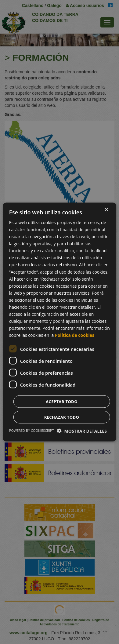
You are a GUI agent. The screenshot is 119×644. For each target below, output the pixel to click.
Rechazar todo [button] (62, 417)
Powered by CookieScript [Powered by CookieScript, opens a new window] (32, 430)
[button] (82, 431)
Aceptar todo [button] (62, 402)
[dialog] (60, 322)
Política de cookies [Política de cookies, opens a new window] (75, 335)
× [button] (106, 210)
